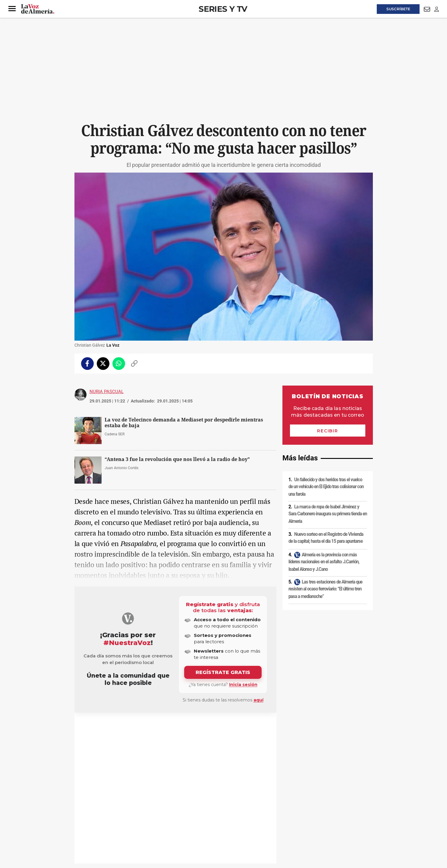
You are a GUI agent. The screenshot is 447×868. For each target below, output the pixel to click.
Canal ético (136, 827)
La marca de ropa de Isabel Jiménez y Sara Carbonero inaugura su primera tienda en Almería (328, 514)
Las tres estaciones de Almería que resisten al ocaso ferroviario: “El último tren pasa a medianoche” (325, 589)
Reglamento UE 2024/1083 (99, 827)
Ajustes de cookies (166, 827)
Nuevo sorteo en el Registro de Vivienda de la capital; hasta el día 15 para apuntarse (326, 538)
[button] (12, 9)
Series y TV (223, 9)
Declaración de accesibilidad (210, 827)
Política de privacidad (118, 816)
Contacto (292, 816)
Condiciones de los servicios (200, 816)
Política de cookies (156, 816)
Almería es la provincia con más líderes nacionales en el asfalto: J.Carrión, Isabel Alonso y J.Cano (324, 562)
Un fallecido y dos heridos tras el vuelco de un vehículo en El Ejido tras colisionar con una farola (326, 487)
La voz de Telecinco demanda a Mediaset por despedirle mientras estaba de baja (184, 423)
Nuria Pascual (107, 392)
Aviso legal (86, 816)
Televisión (91, 727)
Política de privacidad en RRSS (254, 816)
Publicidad (314, 816)
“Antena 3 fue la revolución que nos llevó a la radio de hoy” (177, 459)
